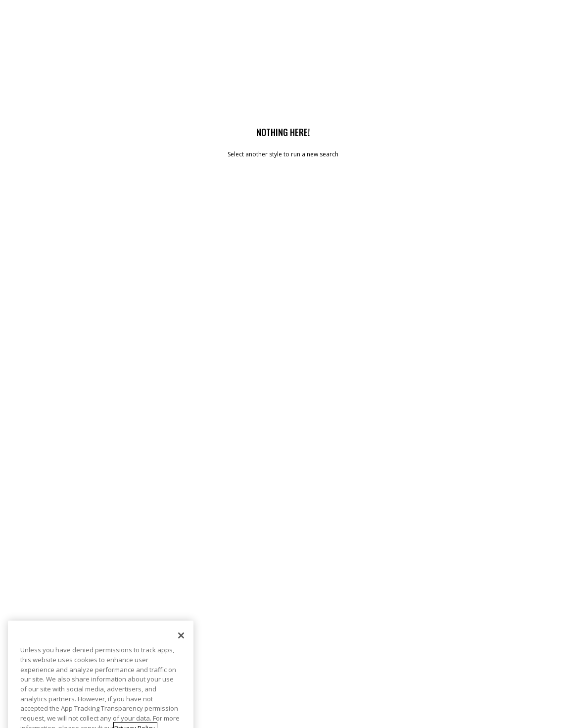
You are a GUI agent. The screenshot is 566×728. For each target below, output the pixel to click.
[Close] (181, 651)
